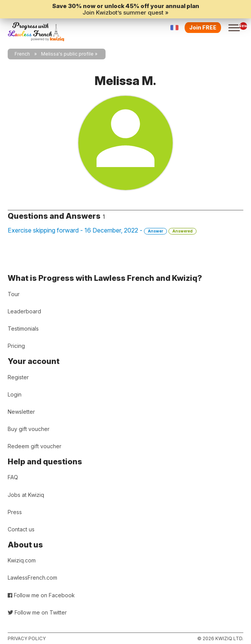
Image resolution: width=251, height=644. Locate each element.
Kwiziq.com (22, 560)
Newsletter (21, 412)
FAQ (13, 477)
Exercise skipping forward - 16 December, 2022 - (102, 230)
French (22, 54)
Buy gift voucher (29, 429)
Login (15, 394)
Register (18, 377)
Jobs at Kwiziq (26, 495)
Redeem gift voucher (35, 446)
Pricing (16, 346)
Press (15, 512)
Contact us (21, 529)
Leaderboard (24, 311)
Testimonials (23, 329)
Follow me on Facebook (41, 595)
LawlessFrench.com (32, 578)
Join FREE (203, 27)
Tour (14, 294)
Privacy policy (27, 638)
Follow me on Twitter (37, 612)
